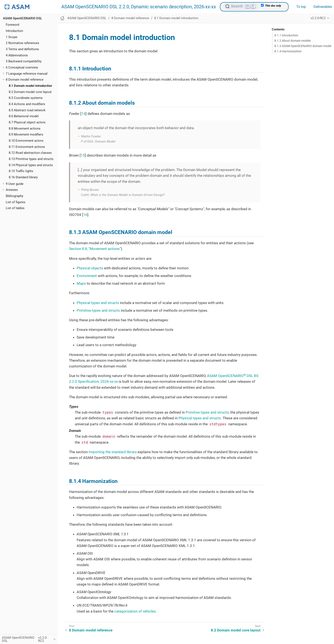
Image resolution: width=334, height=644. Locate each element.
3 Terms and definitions (22, 49)
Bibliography (14, 196)
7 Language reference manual (27, 74)
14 (83, 114)
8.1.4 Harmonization (288, 51)
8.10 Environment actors (26, 141)
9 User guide (15, 184)
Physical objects (90, 268)
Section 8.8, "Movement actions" (95, 249)
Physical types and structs (98, 303)
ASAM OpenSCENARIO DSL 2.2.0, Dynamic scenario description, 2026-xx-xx (139, 7)
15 (83, 155)
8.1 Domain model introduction (30, 86)
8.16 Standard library (23, 177)
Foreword (12, 25)
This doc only (271, 6)
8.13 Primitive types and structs (31, 159)
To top (301, 7)
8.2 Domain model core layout (30, 92)
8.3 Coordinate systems (26, 98)
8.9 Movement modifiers (26, 134)
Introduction (14, 31)
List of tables (15, 208)
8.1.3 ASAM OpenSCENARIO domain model (303, 46)
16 (85, 215)
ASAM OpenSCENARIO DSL (22, 18)
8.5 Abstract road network (27, 110)
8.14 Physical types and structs (31, 165)
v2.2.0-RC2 (318, 18)
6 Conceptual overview (22, 67)
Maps (81, 283)
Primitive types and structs (98, 310)
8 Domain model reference (25, 80)
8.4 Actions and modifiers (27, 104)
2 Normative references (22, 43)
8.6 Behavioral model (24, 116)
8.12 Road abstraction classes (30, 153)
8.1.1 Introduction (286, 35)
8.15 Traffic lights (21, 171)
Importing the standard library (113, 452)
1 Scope (12, 37)
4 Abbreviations (17, 55)
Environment (87, 276)
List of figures (16, 202)
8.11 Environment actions (27, 147)
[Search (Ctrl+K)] (241, 6)
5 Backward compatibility (24, 61)
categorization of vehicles (135, 611)
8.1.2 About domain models (293, 41)
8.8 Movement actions (25, 129)
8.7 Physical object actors (27, 122)
